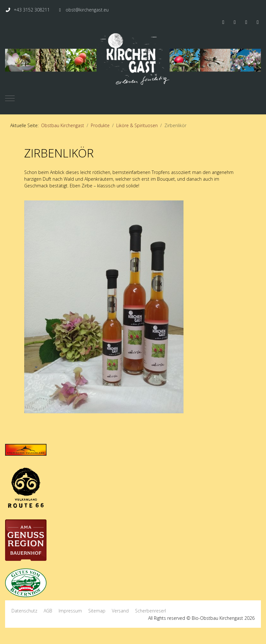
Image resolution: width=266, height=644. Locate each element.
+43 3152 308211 (32, 10)
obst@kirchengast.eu (87, 10)
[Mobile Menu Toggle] (10, 98)
